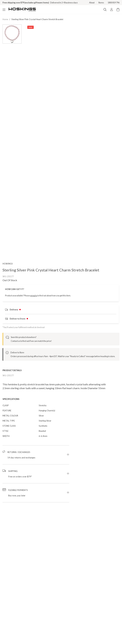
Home (5, 19)
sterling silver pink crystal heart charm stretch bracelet (37, 19)
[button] (36, 459)
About (92, 3)
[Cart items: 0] (118, 10)
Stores (101, 3)
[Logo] (22, 10)
